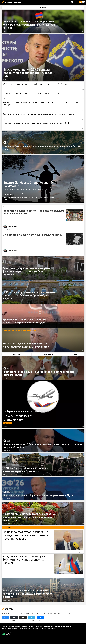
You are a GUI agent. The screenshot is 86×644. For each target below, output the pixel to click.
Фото (45, 613)
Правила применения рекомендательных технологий (33, 628)
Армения (11, 613)
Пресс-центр (67, 613)
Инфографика (52, 613)
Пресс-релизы (38, 626)
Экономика (18, 613)
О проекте (4, 626)
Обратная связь (52, 628)
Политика (26, 613)
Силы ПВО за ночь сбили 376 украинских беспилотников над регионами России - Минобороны (29, 194)
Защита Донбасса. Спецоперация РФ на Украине (29, 184)
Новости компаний (48, 626)
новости (4, 613)
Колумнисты (9, 207)
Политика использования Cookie (10, 628)
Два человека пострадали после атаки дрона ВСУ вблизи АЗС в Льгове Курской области (29, 198)
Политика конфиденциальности (63, 626)
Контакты (25, 626)
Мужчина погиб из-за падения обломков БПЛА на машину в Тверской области (28, 189)
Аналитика (39, 613)
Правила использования (14, 626)
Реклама (31, 626)
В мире (32, 613)
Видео (60, 613)
